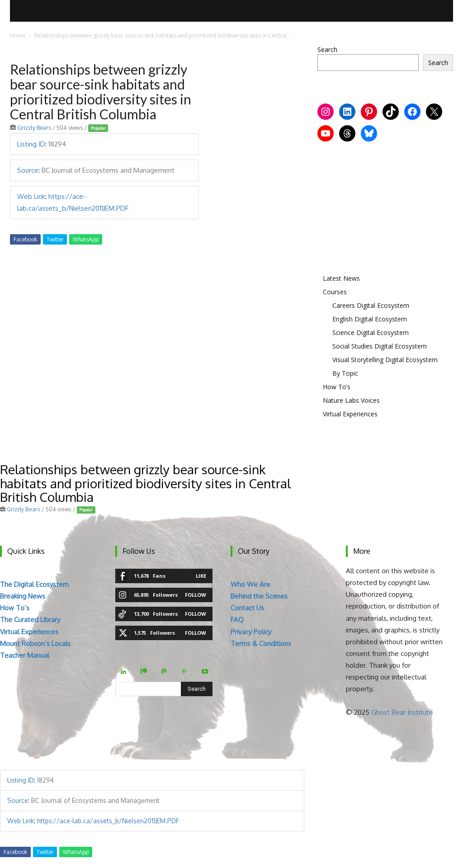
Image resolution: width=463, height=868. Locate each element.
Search (327, 50)
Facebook (25, 239)
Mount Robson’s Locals (35, 644)
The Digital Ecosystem (34, 584)
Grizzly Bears (34, 127)
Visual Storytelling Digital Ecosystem (385, 360)
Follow (196, 595)
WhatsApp (86, 239)
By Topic (345, 373)
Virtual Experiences (350, 414)
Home (18, 35)
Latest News (341, 278)
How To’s (337, 387)
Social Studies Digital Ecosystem (380, 346)
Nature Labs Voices (351, 400)
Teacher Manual (25, 655)
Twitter (55, 239)
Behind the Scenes (259, 596)
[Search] (197, 689)
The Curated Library (30, 620)
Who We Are (250, 584)
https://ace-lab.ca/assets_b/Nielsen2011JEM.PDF (108, 821)
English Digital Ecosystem (370, 319)
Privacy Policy (251, 632)
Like (201, 576)
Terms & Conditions (261, 644)
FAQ (237, 620)
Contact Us (247, 608)
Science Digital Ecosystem (371, 333)
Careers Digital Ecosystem (371, 305)
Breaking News (23, 596)
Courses (335, 292)
